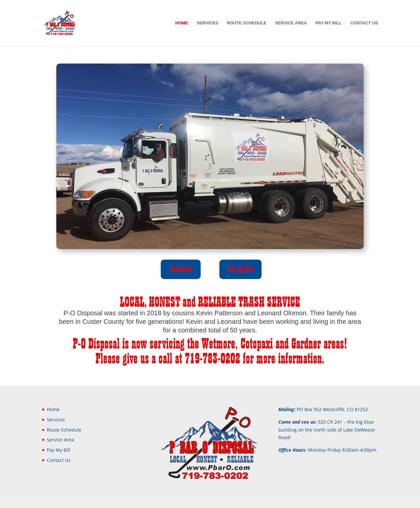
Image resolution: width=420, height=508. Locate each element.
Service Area (291, 23)
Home (182, 23)
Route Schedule (247, 23)
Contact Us (364, 23)
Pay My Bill (329, 23)
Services (208, 23)
